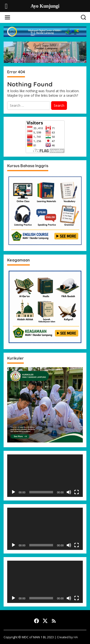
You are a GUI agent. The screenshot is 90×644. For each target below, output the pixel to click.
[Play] (13, 492)
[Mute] (69, 492)
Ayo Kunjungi (46, 17)
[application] (45, 476)
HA (76, 637)
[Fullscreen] (77, 492)
